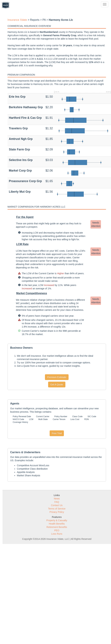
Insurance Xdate (17, 20)
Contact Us (57, 505)
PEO (57, 530)
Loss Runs (57, 534)
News (57, 499)
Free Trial (57, 433)
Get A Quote (57, 384)
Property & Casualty (57, 520)
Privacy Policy (57, 512)
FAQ (57, 502)
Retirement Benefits (57, 527)
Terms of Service (57, 509)
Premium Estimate (57, 377)
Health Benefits (57, 524)
